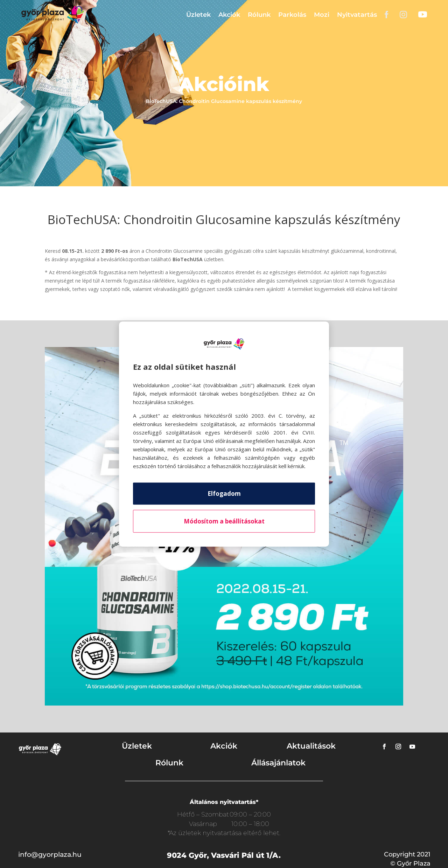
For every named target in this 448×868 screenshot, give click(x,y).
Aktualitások (311, 746)
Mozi (322, 15)
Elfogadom (224, 494)
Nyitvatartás (357, 15)
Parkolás (292, 15)
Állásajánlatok (278, 763)
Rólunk (259, 15)
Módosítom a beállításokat (224, 521)
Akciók (229, 15)
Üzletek (198, 15)
